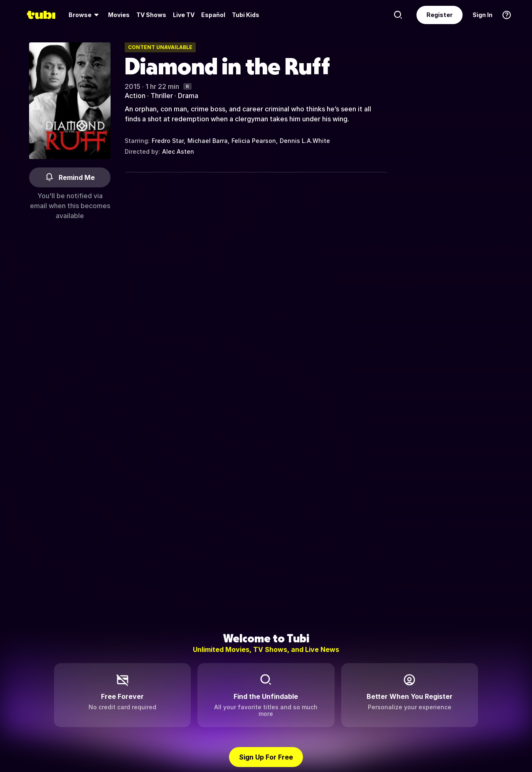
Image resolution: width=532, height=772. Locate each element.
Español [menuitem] (213, 15)
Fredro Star (168, 141)
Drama (188, 96)
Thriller (162, 96)
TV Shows (151, 15)
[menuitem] (85, 15)
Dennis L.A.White (305, 141)
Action (135, 96)
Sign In (483, 15)
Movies (119, 15)
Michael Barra (208, 141)
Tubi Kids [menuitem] (246, 15)
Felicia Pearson (254, 141)
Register (440, 15)
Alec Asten (178, 151)
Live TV (184, 15)
